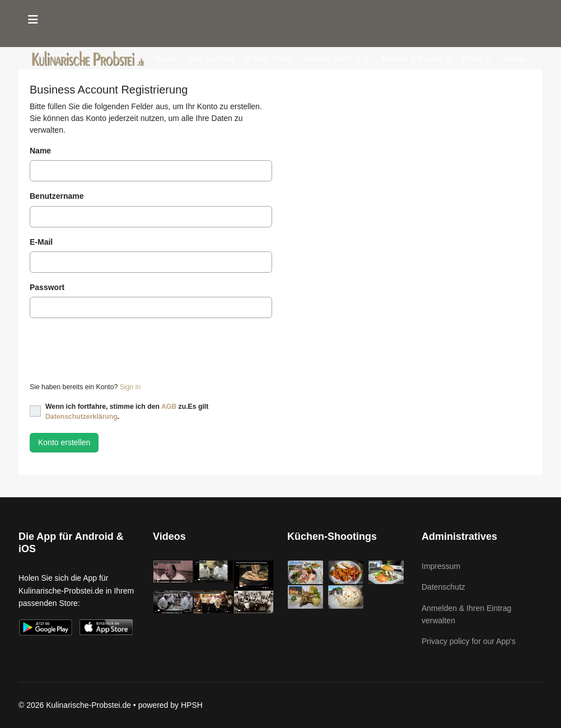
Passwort (47, 287)
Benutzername (57, 196)
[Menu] (33, 20)
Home (165, 59)
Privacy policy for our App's (469, 641)
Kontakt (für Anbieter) (250, 98)
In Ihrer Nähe (268, 59)
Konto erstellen (64, 442)
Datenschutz (443, 587)
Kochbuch (172, 98)
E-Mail (41, 242)
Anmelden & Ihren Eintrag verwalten (466, 614)
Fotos (472, 59)
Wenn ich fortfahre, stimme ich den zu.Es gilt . (127, 412)
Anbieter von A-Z (331, 59)
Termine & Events (412, 59)
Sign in (130, 387)
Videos (514, 59)
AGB (169, 407)
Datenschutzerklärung (81, 417)
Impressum (441, 566)
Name (40, 151)
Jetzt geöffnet (211, 59)
